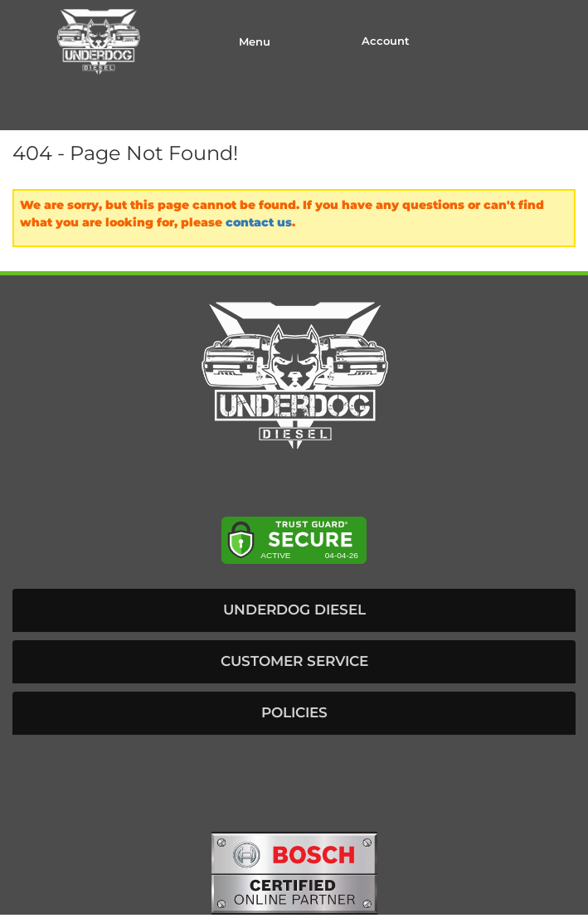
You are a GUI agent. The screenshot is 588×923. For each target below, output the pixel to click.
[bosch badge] (294, 872)
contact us (259, 222)
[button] (294, 610)
